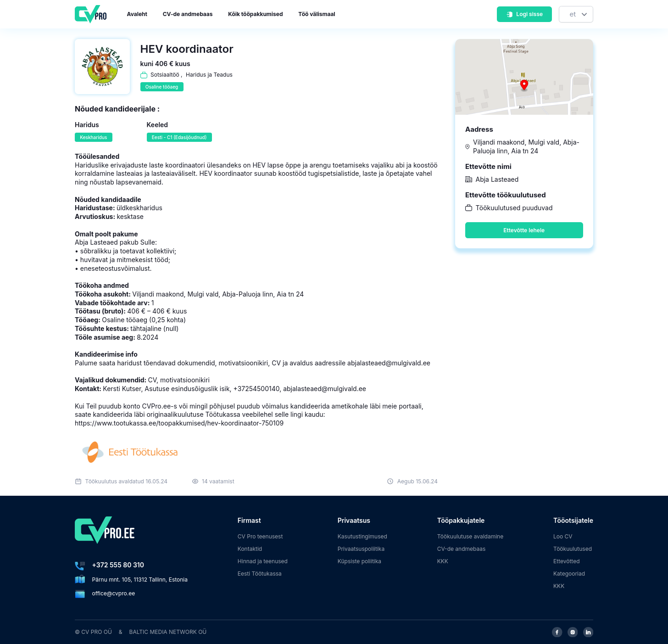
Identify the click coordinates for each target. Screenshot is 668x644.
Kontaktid (250, 549)
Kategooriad (569, 574)
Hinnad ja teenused (263, 561)
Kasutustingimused (362, 536)
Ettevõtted (567, 561)
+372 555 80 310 (118, 565)
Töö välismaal (317, 14)
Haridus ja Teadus (209, 75)
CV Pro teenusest (260, 536)
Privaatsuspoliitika (361, 549)
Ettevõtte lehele (524, 230)
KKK (443, 561)
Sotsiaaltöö (165, 75)
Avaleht (137, 14)
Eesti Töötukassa (260, 574)
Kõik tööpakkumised (255, 14)
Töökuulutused (573, 549)
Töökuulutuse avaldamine (470, 536)
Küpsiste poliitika (359, 561)
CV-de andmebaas (188, 14)
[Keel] (576, 14)
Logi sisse (524, 14)
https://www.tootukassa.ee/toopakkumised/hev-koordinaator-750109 (179, 423)
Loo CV (563, 536)
